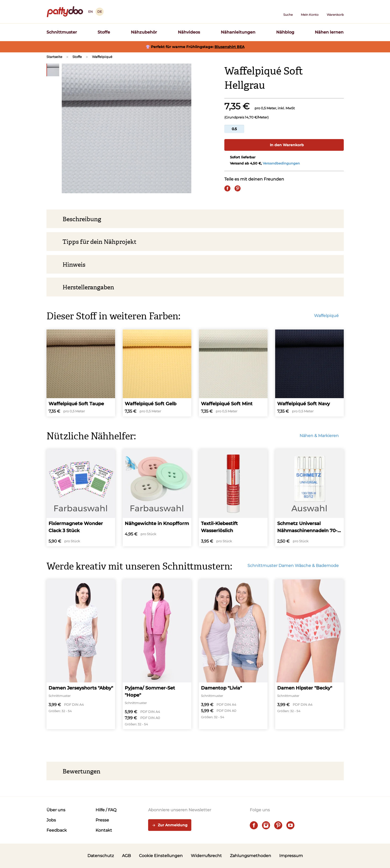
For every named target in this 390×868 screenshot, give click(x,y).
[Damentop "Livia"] (233, 654)
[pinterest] (278, 825)
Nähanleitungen (238, 32)
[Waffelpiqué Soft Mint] (233, 373)
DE (100, 12)
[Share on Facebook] (227, 188)
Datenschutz (101, 856)
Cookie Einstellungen (161, 856)
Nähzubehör (144, 32)
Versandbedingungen (281, 163)
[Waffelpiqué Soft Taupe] (81, 373)
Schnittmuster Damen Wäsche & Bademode (296, 566)
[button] (288, 12)
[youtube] (290, 825)
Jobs (51, 820)
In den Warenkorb (284, 145)
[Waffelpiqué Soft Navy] (309, 373)
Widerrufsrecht (206, 856)
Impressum (291, 856)
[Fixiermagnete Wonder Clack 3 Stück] (81, 498)
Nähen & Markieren (322, 436)
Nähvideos (189, 32)
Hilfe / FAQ (106, 810)
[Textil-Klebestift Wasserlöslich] (233, 498)
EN (90, 12)
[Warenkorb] (335, 12)
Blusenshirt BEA (229, 47)
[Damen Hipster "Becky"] (309, 654)
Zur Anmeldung (170, 825)
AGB (126, 856)
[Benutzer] (310, 12)
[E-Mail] (248, 188)
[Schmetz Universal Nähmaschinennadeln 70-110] (309, 498)
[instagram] (266, 825)
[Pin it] (238, 188)
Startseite (54, 57)
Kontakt (104, 830)
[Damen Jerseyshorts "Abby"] (81, 654)
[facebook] (254, 825)
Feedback (57, 830)
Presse (102, 820)
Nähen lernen (329, 32)
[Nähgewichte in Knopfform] (157, 498)
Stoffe (104, 32)
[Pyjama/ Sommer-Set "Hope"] (157, 654)
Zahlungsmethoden (251, 856)
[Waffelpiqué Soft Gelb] (157, 373)
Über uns (56, 810)
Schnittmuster (62, 32)
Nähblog (285, 32)
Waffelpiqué (102, 57)
